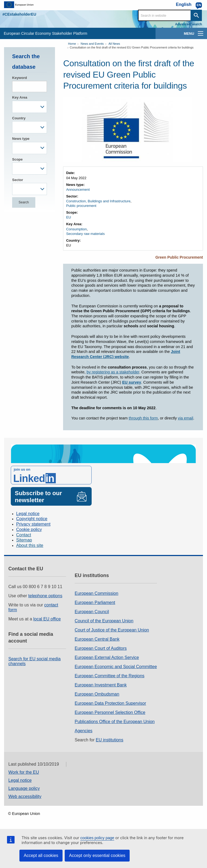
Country (19, 118)
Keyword (20, 78)
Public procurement (81, 206)
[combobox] (30, 107)
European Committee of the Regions (110, 676)
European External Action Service (107, 657)
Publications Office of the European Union (115, 722)
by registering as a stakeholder (113, 372)
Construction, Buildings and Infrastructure (98, 201)
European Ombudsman (97, 694)
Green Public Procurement (179, 257)
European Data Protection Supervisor (110, 703)
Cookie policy (29, 530)
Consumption (76, 229)
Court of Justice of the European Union (112, 630)
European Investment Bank (101, 685)
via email (186, 418)
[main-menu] (201, 33)
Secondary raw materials (85, 234)
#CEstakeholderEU (19, 14)
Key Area (20, 97)
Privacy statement (33, 524)
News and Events (92, 44)
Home (72, 44)
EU (68, 217)
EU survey (132, 382)
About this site (30, 545)
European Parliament (95, 603)
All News (114, 44)
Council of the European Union (104, 621)
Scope (17, 159)
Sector (18, 180)
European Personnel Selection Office (110, 712)
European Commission (96, 593)
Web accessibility (25, 796)
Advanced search (189, 24)
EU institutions (109, 740)
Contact (24, 535)
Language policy (24, 788)
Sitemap (24, 540)
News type (21, 139)
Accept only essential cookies (97, 855)
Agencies (84, 731)
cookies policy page (97, 838)
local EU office (47, 619)
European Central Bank (97, 639)
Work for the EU (24, 772)
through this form (143, 418)
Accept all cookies (41, 855)
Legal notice (28, 514)
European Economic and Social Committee (116, 667)
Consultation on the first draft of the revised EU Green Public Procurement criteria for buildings (132, 47)
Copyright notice (32, 519)
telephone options (45, 596)
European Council (92, 612)
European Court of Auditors (101, 648)
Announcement (78, 190)
